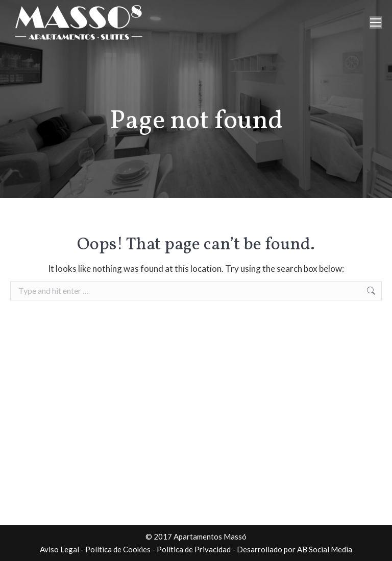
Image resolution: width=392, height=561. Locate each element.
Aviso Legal (59, 549)
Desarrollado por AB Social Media (295, 549)
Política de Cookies (118, 549)
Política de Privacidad (194, 549)
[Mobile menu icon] (376, 22)
